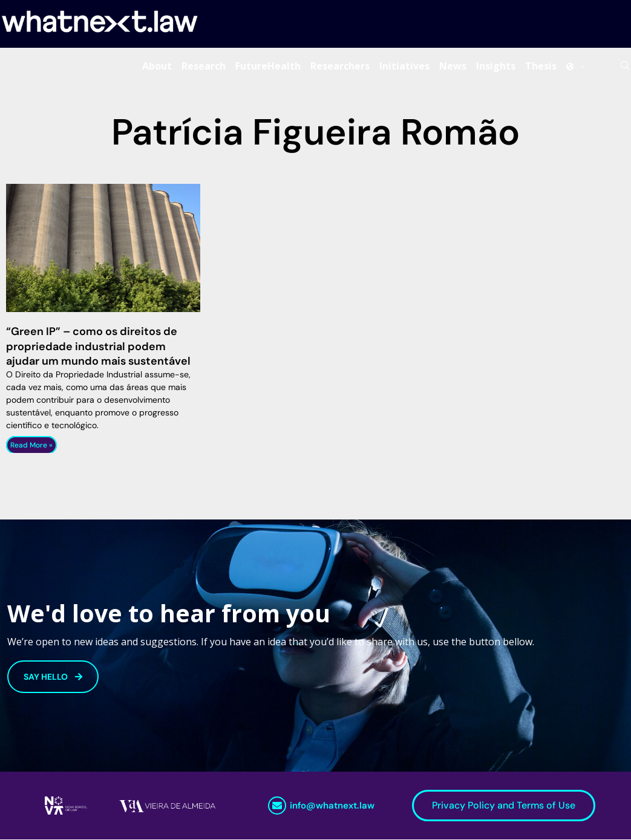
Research (204, 66)
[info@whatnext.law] (277, 806)
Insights (496, 66)
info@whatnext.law (332, 806)
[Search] (625, 66)
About (157, 66)
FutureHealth (268, 66)
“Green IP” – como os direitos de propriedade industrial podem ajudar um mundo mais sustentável (98, 347)
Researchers (340, 66)
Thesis (541, 66)
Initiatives (404, 66)
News (453, 66)
